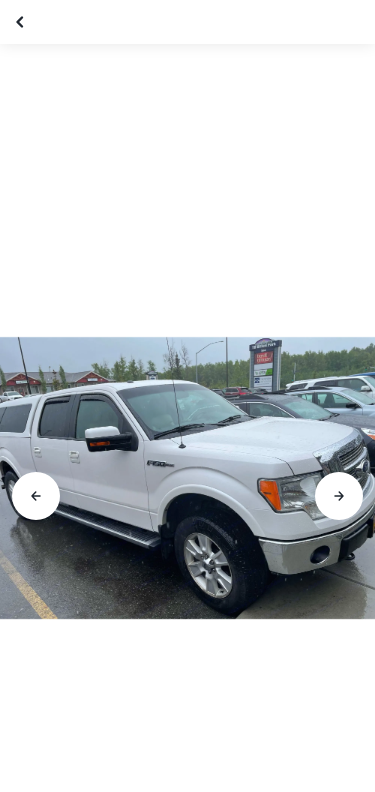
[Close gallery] (22, 22)
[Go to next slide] (339, 496)
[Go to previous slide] (36, 496)
